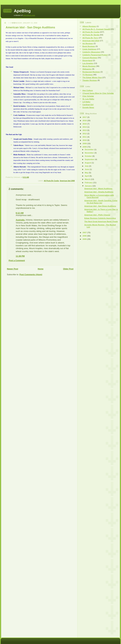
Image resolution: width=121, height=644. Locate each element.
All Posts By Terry (90, 38)
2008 (85, 147)
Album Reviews (89, 26)
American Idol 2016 (91, 41)
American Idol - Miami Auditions (98, 188)
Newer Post (13, 269)
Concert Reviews (90, 58)
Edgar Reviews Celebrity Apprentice (100, 218)
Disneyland (87, 60)
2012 (85, 134)
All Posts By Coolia (51, 181)
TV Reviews (88, 75)
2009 (85, 143)
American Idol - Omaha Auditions (99, 192)
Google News (88, 107)
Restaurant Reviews (91, 72)
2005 (85, 239)
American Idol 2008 (67, 181)
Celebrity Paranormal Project (95, 55)
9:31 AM (26, 177)
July (87, 166)
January (89, 186)
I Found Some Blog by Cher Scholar (98, 93)
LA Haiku (86, 102)
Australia (20, 220)
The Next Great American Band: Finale (101, 221)
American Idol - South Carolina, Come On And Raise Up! (101, 202)
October (89, 156)
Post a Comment (17, 260)
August (88, 163)
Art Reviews (88, 43)
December (89, 149)
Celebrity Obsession (91, 52)
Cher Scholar (88, 96)
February (89, 183)
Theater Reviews (90, 80)
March (88, 179)
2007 (85, 232)
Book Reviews (89, 46)
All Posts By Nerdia (91, 35)
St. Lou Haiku (88, 99)
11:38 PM (20, 256)
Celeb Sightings (89, 49)
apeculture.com (29, 15)
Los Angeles (88, 63)
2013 (85, 130)
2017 (85, 117)
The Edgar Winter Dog (92, 77)
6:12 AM (20, 213)
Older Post (68, 269)
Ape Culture (88, 90)
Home (40, 269)
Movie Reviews (89, 66)
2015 (85, 124)
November (89, 153)
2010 (85, 140)
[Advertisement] (89, 291)
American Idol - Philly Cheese (97, 215)
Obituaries (87, 69)
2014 (85, 127)
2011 (85, 137)
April (87, 176)
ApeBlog (22, 11)
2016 (85, 120)
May (87, 173)
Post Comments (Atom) (31, 275)
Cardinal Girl (88, 105)
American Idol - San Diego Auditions (30, 27)
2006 (85, 236)
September (90, 159)
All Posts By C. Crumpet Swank (96, 29)
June (87, 169)
